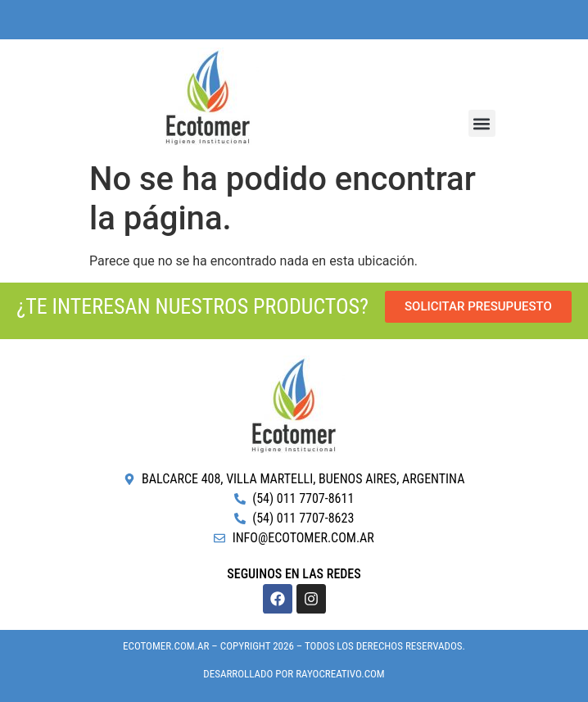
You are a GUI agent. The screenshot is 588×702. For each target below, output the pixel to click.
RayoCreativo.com (340, 674)
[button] (482, 123)
